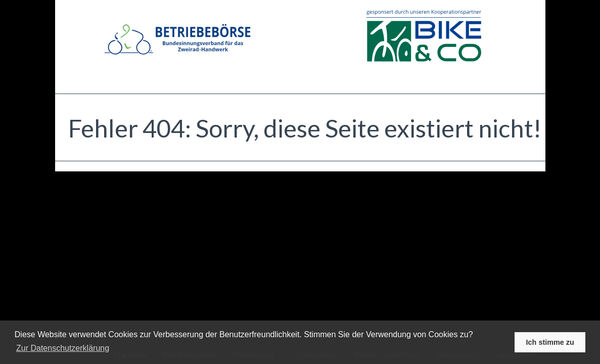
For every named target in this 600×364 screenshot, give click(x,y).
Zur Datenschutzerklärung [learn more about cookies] (63, 348)
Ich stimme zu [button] (550, 342)
